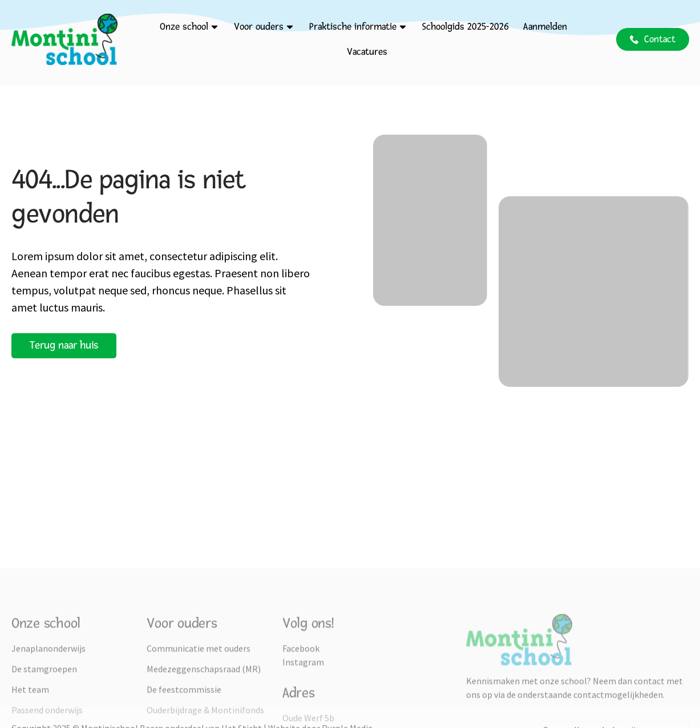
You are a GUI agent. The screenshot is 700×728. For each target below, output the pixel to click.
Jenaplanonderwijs (48, 712)
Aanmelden (545, 27)
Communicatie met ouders (199, 712)
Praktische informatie (359, 27)
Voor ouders (264, 27)
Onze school (190, 27)
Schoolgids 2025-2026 (466, 27)
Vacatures (367, 52)
